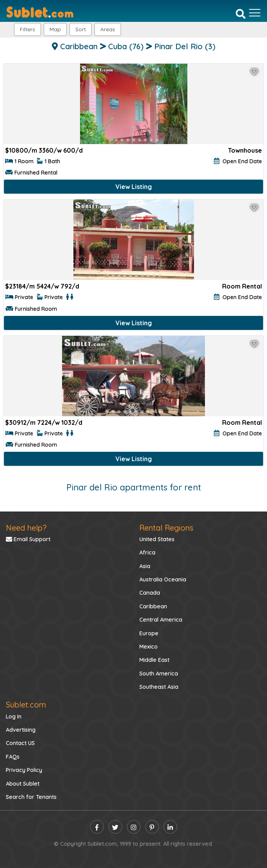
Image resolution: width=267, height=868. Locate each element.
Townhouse (245, 150)
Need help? (26, 528)
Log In (14, 717)
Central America (161, 620)
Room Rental (242, 286)
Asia (145, 566)
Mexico (149, 647)
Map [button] (55, 29)
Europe (149, 633)
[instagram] (134, 827)
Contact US (20, 743)
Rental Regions (166, 528)
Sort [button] (81, 29)
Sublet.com (26, 705)
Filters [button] (28, 29)
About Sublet (23, 784)
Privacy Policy (24, 770)
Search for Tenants (31, 797)
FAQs (13, 757)
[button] (108, 29)
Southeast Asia (159, 687)
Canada (150, 593)
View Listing (134, 187)
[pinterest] (152, 827)
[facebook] (97, 827)
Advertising (21, 730)
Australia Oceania (163, 579)
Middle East (154, 660)
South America (159, 674)
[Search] (241, 14)
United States (157, 539)
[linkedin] (170, 827)
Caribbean (153, 606)
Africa (147, 553)
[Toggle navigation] (255, 13)
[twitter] (115, 827)
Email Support (28, 539)
